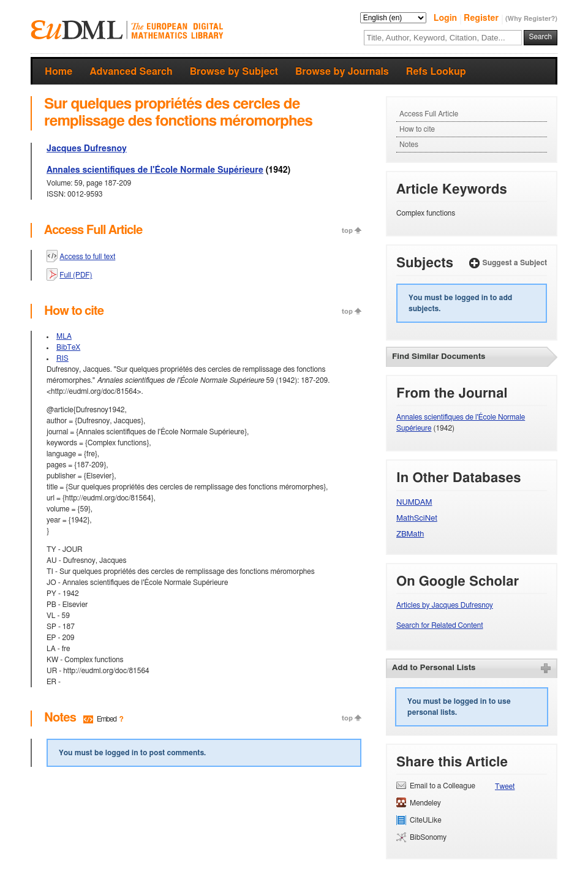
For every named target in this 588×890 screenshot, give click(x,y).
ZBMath (410, 534)
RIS (62, 358)
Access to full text (87, 257)
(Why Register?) (531, 19)
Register (482, 18)
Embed (107, 719)
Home (58, 72)
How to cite (417, 129)
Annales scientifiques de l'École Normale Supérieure (155, 170)
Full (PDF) (76, 275)
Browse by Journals (342, 72)
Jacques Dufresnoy (87, 149)
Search (541, 37)
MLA (64, 336)
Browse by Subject (234, 72)
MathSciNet (417, 519)
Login (447, 18)
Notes (409, 145)
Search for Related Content (440, 625)
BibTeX (68, 347)
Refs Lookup (436, 72)
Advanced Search (131, 72)
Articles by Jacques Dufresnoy (445, 605)
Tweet (505, 786)
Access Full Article (429, 114)
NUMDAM (414, 503)
